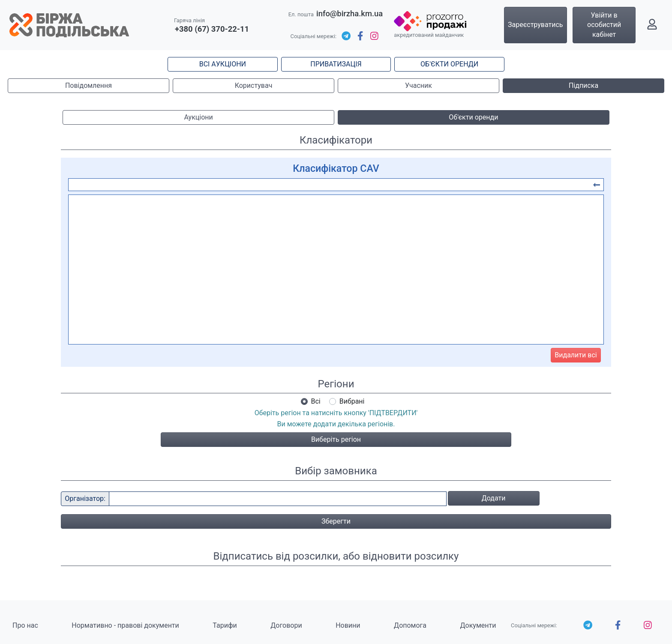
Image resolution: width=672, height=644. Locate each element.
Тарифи (225, 625)
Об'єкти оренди (473, 117)
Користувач (254, 85)
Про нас (25, 625)
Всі (316, 401)
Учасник (418, 85)
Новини (348, 625)
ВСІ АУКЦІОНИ (223, 64)
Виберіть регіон (336, 439)
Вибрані (352, 401)
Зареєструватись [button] (535, 25)
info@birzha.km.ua (349, 13)
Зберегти (336, 521)
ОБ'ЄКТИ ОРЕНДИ (449, 64)
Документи (478, 625)
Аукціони (199, 117)
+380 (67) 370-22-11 (212, 29)
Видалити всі (576, 355)
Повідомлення (88, 85)
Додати (494, 498)
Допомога (410, 625)
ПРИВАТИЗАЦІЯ (336, 64)
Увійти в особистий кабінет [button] (604, 25)
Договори (286, 625)
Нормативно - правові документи (125, 625)
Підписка (583, 85)
